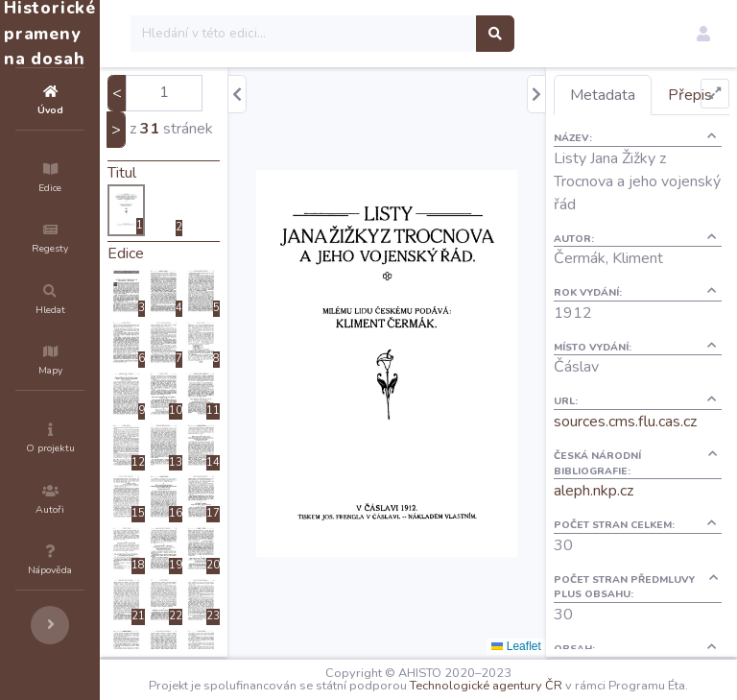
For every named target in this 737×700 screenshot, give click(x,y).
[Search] (419, 34)
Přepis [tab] (627, 134)
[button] (703, 34)
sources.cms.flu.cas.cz (660, 461)
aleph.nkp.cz (628, 530)
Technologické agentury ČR (585, 683)
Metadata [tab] (637, 95)
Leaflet (550, 646)
